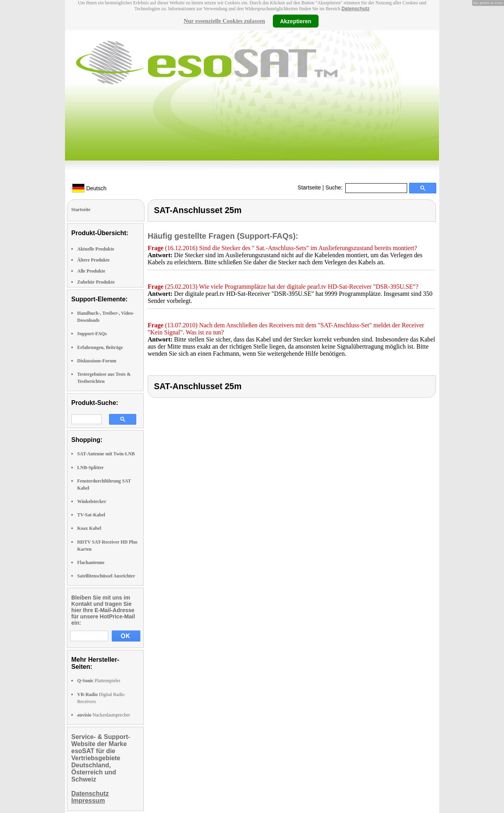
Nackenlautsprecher (104, 715)
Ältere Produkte (94, 260)
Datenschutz (355, 9)
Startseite (309, 187)
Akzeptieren (296, 21)
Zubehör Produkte (96, 282)
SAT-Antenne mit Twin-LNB (106, 454)
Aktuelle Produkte (96, 249)
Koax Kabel (89, 528)
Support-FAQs (92, 334)
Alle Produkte (91, 271)
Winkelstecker (92, 501)
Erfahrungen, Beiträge (100, 347)
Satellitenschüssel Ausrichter (106, 576)
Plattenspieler (99, 681)
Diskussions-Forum (97, 361)
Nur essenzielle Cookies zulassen (224, 21)
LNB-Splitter (90, 468)
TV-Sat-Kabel (91, 515)
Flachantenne (91, 562)
